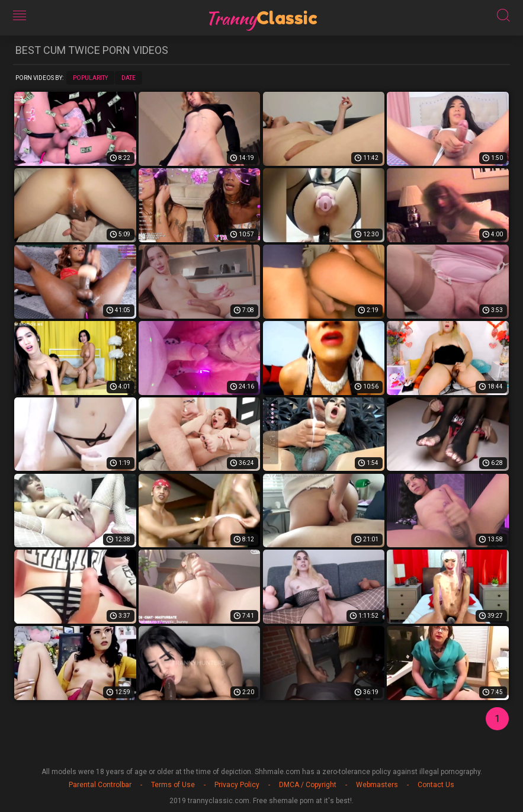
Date (129, 78)
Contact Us (436, 785)
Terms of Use (173, 785)
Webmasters (377, 785)
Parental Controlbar (100, 785)
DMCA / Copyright (308, 785)
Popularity (90, 78)
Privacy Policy (237, 785)
